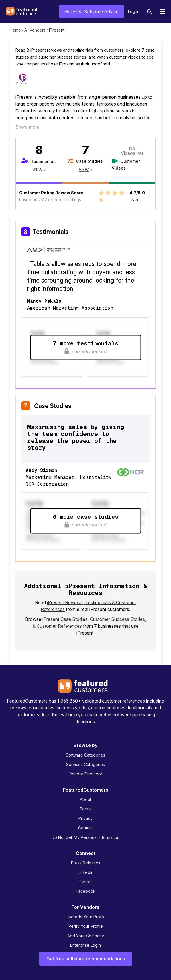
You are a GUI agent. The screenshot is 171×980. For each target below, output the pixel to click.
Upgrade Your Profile (86, 917)
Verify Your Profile (86, 926)
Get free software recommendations (86, 959)
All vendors (35, 30)
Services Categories (85, 764)
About (85, 799)
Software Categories (85, 755)
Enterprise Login (85, 945)
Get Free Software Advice (92, 11)
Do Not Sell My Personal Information (85, 837)
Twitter (85, 882)
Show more (27, 127)
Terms (85, 809)
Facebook (86, 891)
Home (15, 30)
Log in (134, 11)
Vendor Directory (86, 774)
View (37, 170)
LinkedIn (85, 872)
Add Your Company (86, 936)
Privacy (85, 818)
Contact (85, 828)
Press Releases (86, 863)
